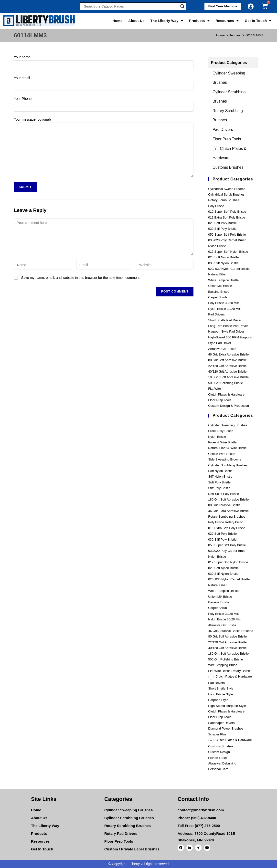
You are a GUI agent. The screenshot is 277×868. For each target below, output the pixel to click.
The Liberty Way (167, 21)
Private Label (217, 758)
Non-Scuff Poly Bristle (224, 494)
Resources (227, 21)
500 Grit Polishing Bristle (225, 383)
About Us (136, 21)
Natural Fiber (217, 274)
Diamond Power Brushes (226, 728)
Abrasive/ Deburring (222, 763)
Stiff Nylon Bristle (220, 476)
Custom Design (219, 752)
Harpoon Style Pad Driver (226, 331)
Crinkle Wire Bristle (222, 454)
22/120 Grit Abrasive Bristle (227, 366)
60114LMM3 (254, 35)
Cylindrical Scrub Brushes (226, 194)
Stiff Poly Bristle (219, 488)
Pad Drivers (223, 130)
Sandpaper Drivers (221, 723)
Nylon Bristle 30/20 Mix (224, 309)
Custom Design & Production (229, 406)
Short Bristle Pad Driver (225, 320)
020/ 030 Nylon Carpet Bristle (229, 269)
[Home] (220, 35)
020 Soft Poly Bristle (222, 223)
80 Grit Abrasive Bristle (224, 505)
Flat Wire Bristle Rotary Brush (229, 671)
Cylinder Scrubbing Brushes (228, 465)
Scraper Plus (217, 734)
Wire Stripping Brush (223, 665)
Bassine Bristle (219, 292)
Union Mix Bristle (220, 286)
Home (117, 21)
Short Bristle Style (221, 688)
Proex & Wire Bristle (222, 442)
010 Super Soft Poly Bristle (227, 212)
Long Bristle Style (220, 694)
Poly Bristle (216, 206)
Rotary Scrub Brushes (224, 200)
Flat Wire (214, 389)
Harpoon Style (218, 700)
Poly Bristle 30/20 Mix (223, 303)
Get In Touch (258, 21)
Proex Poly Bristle (221, 431)
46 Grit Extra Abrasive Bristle (228, 354)
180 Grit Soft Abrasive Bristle (228, 377)
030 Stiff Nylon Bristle (223, 263)
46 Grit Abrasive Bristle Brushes (231, 631)
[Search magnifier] (182, 6)
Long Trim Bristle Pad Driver (228, 326)
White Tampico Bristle (223, 280)
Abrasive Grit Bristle (222, 349)
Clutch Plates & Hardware (226, 394)
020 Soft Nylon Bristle (223, 257)
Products (199, 21)
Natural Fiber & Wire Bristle (227, 448)
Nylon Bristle (217, 246)
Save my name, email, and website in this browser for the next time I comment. (81, 278)
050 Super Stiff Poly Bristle (227, 235)
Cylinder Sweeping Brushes (228, 425)
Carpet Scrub (218, 297)
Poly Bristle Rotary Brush (226, 522)
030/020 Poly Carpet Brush (227, 240)
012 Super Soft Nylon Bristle (228, 252)
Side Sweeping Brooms (225, 459)
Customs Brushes (228, 167)
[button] (221, 6)
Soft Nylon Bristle (220, 471)
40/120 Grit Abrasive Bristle (227, 371)
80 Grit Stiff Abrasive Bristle (227, 360)
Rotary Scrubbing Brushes (227, 517)
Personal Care (218, 769)
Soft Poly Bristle (219, 482)
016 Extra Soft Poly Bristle (227, 528)
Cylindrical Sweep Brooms (227, 189)
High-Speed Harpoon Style (227, 706)
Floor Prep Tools (227, 139)
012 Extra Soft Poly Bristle (227, 217)
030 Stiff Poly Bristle (222, 229)
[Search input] (131, 6)
